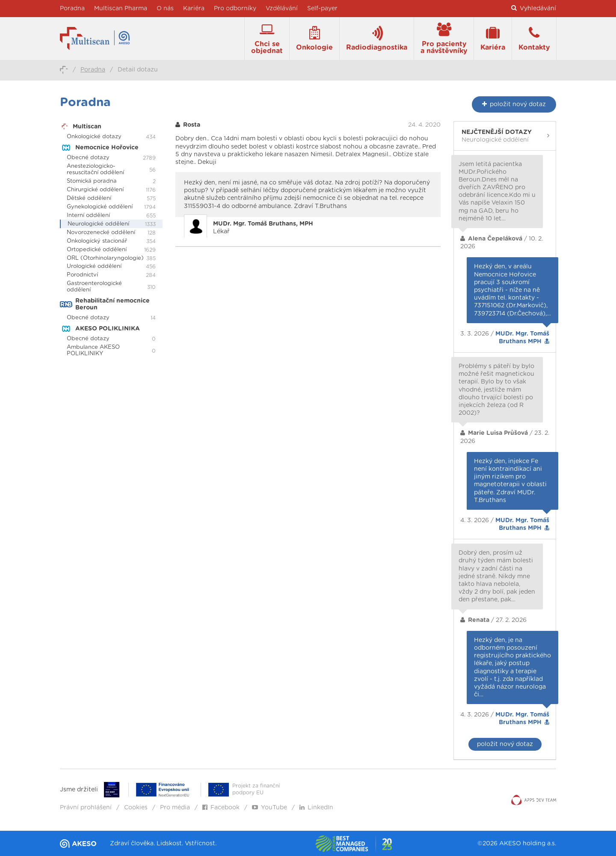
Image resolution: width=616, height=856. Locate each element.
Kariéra (194, 9)
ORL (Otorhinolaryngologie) (105, 258)
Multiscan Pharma (121, 9)
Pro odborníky (235, 9)
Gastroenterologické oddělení (94, 287)
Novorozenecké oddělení (101, 233)
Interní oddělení (88, 215)
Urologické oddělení (94, 266)
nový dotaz (514, 104)
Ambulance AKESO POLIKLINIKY (93, 351)
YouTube (269, 808)
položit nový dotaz (505, 744)
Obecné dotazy (88, 158)
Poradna (72, 9)
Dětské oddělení (89, 198)
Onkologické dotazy (94, 137)
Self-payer (322, 9)
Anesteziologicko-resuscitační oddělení (95, 169)
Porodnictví (82, 275)
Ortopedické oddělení (97, 250)
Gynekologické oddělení (100, 207)
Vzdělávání (282, 9)
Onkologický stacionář (97, 241)
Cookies (136, 808)
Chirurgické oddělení (95, 190)
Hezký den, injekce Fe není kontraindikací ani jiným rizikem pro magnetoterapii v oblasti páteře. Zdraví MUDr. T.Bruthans (510, 481)
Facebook (221, 808)
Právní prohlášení (86, 808)
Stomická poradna (92, 181)
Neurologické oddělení (98, 224)
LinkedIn (316, 808)
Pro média (175, 808)
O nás (165, 9)
